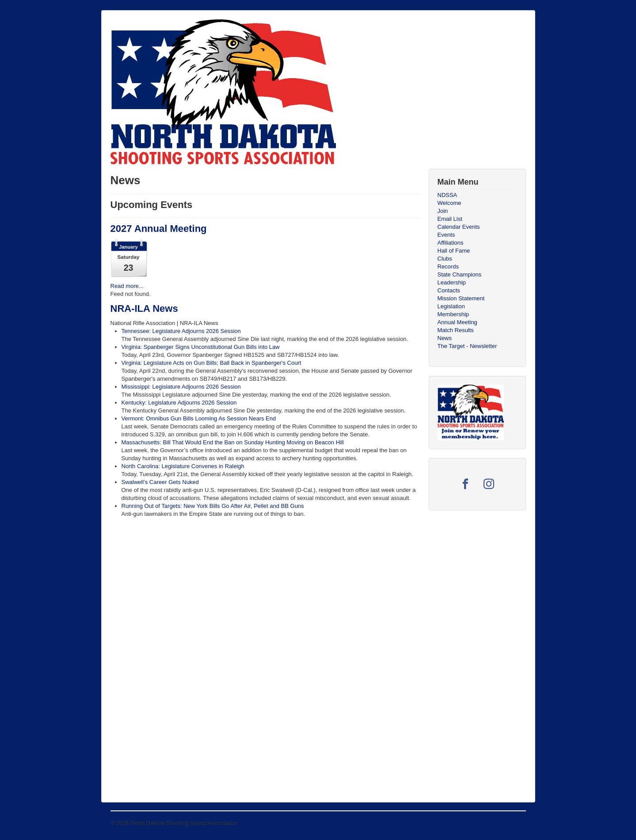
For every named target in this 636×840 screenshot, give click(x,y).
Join (443, 211)
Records (448, 267)
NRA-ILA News (144, 308)
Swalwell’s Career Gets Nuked (160, 482)
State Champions (460, 274)
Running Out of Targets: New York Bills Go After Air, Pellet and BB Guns (213, 506)
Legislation (451, 306)
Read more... (127, 286)
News (445, 338)
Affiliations (451, 243)
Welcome (449, 203)
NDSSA (447, 195)
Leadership (452, 282)
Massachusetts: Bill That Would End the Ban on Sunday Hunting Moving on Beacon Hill (233, 442)
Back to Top (511, 823)
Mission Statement (461, 298)
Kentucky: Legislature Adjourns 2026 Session (179, 403)
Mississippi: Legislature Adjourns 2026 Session (181, 387)
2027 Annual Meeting (159, 229)
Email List (450, 219)
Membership (453, 314)
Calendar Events (459, 227)
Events (446, 235)
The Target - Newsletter (467, 346)
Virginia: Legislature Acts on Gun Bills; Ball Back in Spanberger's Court (211, 363)
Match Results (456, 330)
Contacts (449, 290)
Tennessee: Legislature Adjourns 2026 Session (181, 331)
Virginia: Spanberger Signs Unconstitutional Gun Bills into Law (201, 347)
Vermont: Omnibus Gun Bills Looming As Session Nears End (199, 418)
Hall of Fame (454, 251)
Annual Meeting (457, 322)
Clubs (445, 259)
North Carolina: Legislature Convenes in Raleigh (183, 466)
